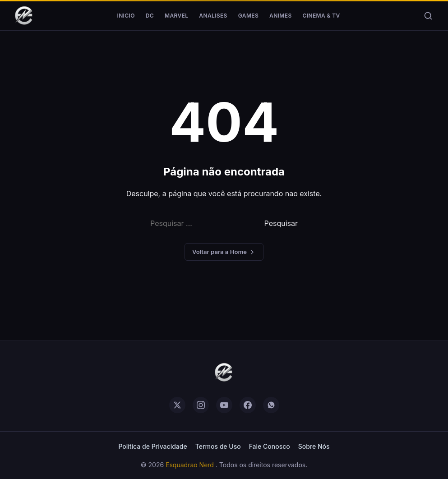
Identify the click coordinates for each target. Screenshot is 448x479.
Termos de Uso (218, 446)
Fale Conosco (270, 446)
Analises (213, 16)
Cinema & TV (321, 16)
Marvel (176, 16)
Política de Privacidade (152, 446)
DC (150, 16)
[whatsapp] (271, 405)
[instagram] (201, 405)
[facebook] (248, 405)
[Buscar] (428, 16)
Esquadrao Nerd (191, 465)
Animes (280, 16)
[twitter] (177, 405)
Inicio (126, 16)
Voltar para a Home (224, 252)
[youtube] (224, 405)
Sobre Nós (314, 446)
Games (248, 16)
